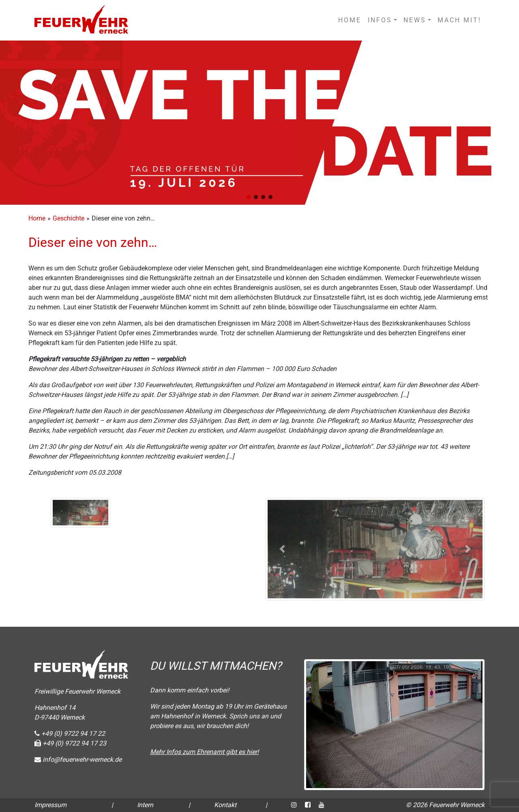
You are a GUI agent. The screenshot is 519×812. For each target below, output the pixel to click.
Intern (145, 805)
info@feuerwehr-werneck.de (78, 760)
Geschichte (69, 218)
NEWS (415, 20)
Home (37, 218)
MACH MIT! (459, 20)
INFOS (380, 20)
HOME (350, 20)
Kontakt (225, 805)
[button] (249, 197)
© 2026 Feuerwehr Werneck (445, 805)
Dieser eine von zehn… (93, 242)
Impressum (50, 805)
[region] (259, 123)
